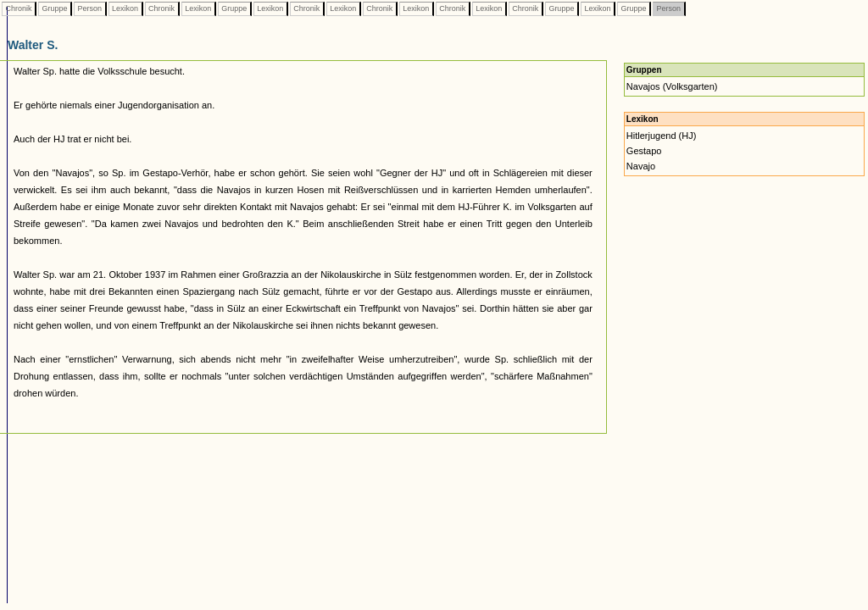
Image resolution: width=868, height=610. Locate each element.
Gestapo (644, 151)
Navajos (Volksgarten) (672, 86)
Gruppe (55, 8)
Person (90, 8)
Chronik (19, 8)
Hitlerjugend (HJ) (662, 136)
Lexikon (125, 8)
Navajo (641, 166)
